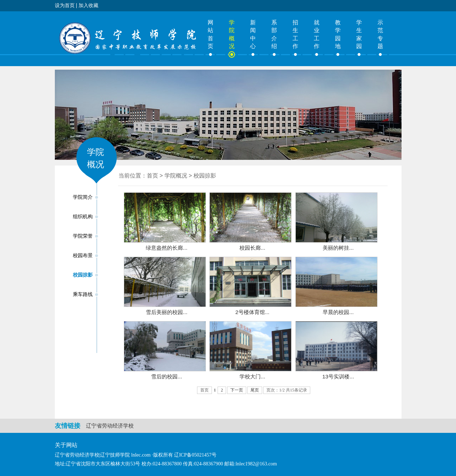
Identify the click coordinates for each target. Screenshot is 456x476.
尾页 (255, 390)
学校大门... (252, 376)
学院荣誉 (83, 236)
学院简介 (83, 197)
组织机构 (83, 217)
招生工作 (295, 34)
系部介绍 (274, 34)
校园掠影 (83, 275)
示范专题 (380, 34)
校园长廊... (252, 248)
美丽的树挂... (338, 248)
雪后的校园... (167, 376)
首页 (152, 176)
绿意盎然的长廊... (167, 248)
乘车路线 (83, 294)
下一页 (237, 390)
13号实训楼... (338, 376)
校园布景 (83, 256)
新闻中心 (253, 34)
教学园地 (338, 34)
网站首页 (210, 34)
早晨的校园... (338, 312)
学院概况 (232, 34)
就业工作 (317, 34)
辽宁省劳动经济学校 (110, 426)
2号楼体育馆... (252, 312)
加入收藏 (88, 5)
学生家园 (359, 34)
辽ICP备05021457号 (195, 455)
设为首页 (65, 5)
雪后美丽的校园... (167, 312)
